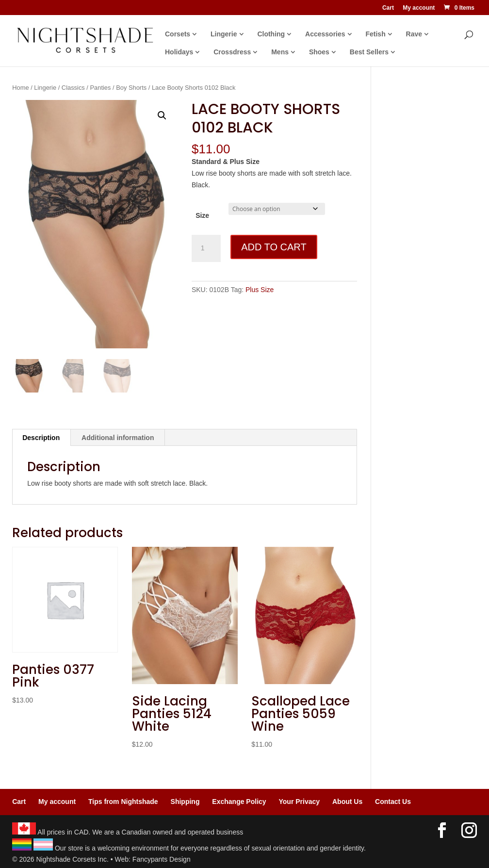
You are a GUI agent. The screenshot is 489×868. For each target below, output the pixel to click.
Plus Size (260, 290)
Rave (414, 34)
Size (202, 215)
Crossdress (232, 52)
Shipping (185, 802)
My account (419, 8)
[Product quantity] (206, 248)
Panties (101, 88)
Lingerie (224, 34)
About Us (347, 802)
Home (20, 88)
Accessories (325, 34)
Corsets (178, 34)
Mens (280, 52)
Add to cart (274, 247)
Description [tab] (41, 438)
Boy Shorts (131, 88)
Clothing (271, 34)
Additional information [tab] (118, 438)
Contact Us (393, 802)
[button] (162, 115)
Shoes (319, 52)
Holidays (179, 52)
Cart (388, 8)
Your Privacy (300, 802)
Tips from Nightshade (123, 802)
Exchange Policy (239, 802)
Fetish (375, 34)
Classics (73, 88)
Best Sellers (369, 52)
